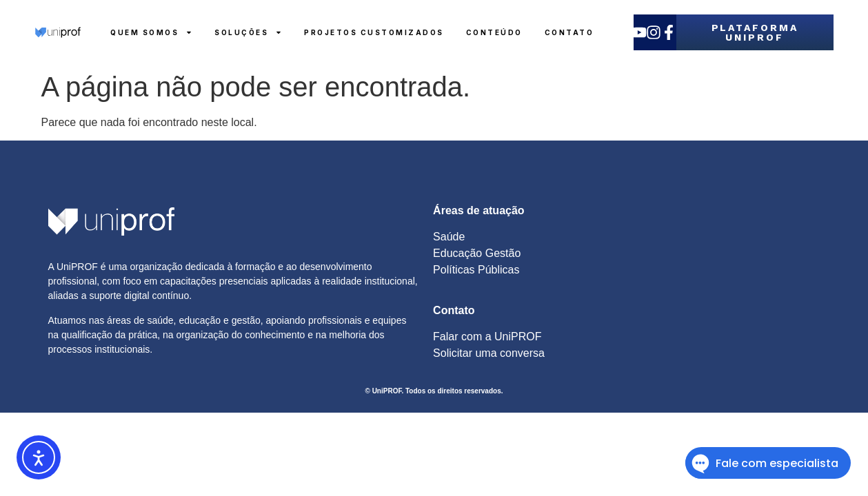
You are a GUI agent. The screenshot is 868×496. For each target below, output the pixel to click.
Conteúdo (494, 32)
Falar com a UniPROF (487, 337)
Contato (569, 32)
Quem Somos (151, 32)
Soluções (248, 32)
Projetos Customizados (374, 32)
